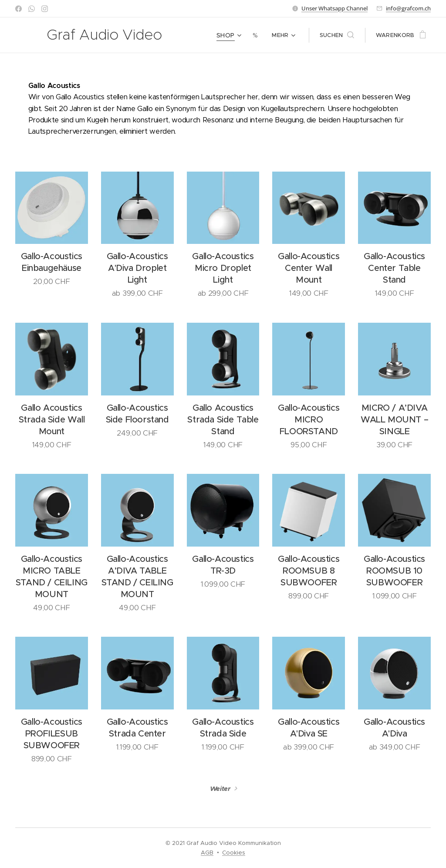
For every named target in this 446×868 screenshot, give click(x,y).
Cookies (234, 853)
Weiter (220, 789)
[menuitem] (231, 35)
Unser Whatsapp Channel (334, 8)
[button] (337, 35)
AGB (207, 853)
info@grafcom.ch (408, 8)
